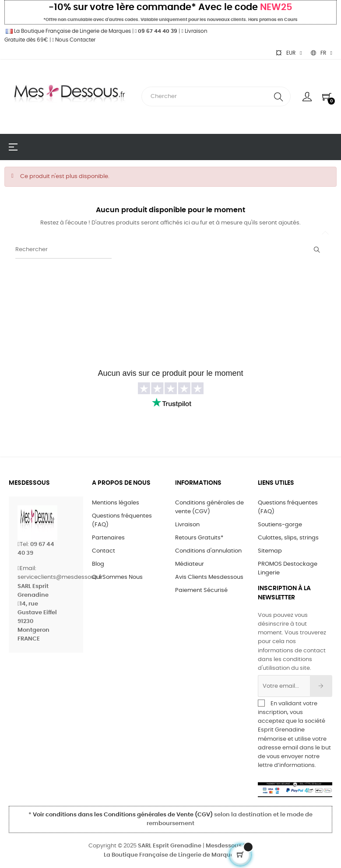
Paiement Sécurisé (201, 590)
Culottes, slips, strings (288, 538)
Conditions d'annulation (208, 551)
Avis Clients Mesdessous (209, 577)
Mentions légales (116, 503)
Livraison (187, 525)
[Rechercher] (63, 250)
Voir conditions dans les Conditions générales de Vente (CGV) (123, 815)
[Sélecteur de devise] (288, 53)
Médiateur (190, 564)
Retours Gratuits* (199, 538)
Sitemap (270, 551)
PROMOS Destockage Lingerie (288, 569)
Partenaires (108, 538)
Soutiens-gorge (280, 525)
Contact (104, 551)
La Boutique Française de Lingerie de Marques (68, 31)
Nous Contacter (74, 40)
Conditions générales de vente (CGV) (209, 507)
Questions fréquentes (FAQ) (122, 520)
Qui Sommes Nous (117, 577)
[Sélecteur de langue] (322, 53)
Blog (98, 564)
